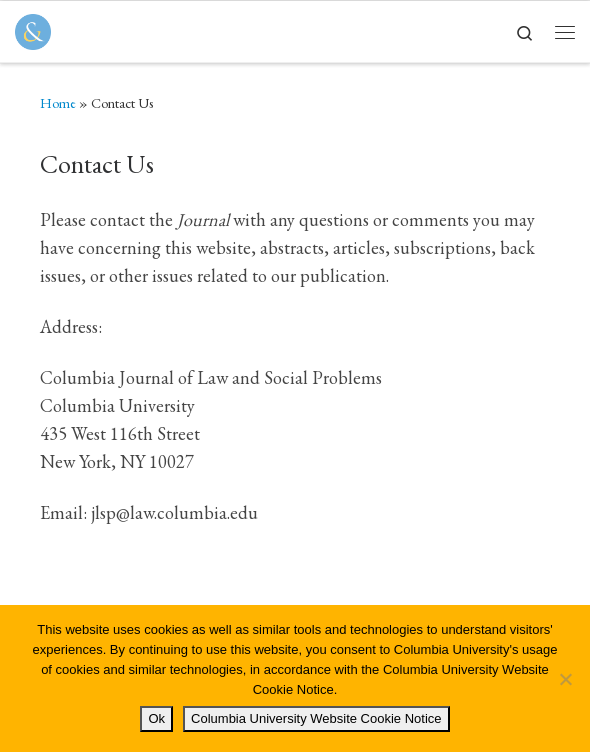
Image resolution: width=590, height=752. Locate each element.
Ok (156, 718)
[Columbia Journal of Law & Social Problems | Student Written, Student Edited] (33, 29)
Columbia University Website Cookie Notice (316, 718)
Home (58, 103)
